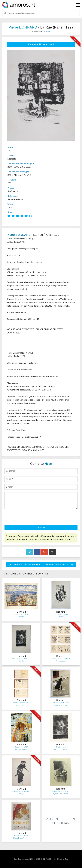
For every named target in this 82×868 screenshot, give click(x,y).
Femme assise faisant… (61, 614)
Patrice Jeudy (61, 661)
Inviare (41, 527)
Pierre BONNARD (23, 27)
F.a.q (67, 859)
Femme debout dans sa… (21, 658)
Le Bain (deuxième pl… (61, 791)
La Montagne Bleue (21, 614)
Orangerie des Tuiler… (21, 836)
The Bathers (61, 747)
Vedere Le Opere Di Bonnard (24, 564)
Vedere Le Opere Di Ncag (60, 564)
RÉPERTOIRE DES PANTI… (61, 658)
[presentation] (27, 517)
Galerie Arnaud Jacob (61, 705)
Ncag (48, 31)
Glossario (60, 859)
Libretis (21, 617)
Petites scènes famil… (21, 703)
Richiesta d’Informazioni (41, 44)
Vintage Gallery (21, 749)
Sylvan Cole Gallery (61, 794)
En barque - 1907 (21, 747)
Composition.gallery (61, 749)
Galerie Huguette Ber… (61, 703)
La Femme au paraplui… (21, 791)
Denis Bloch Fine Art (21, 838)
